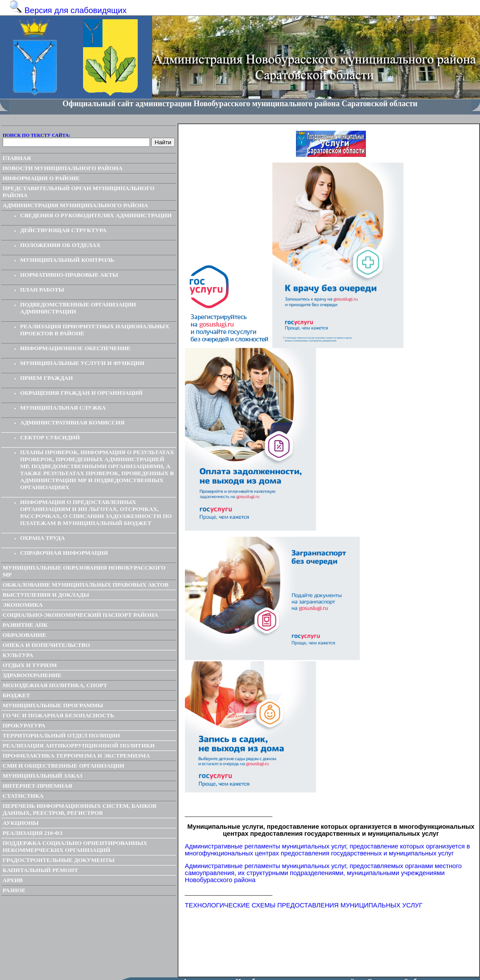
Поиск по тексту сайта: (37, 135)
